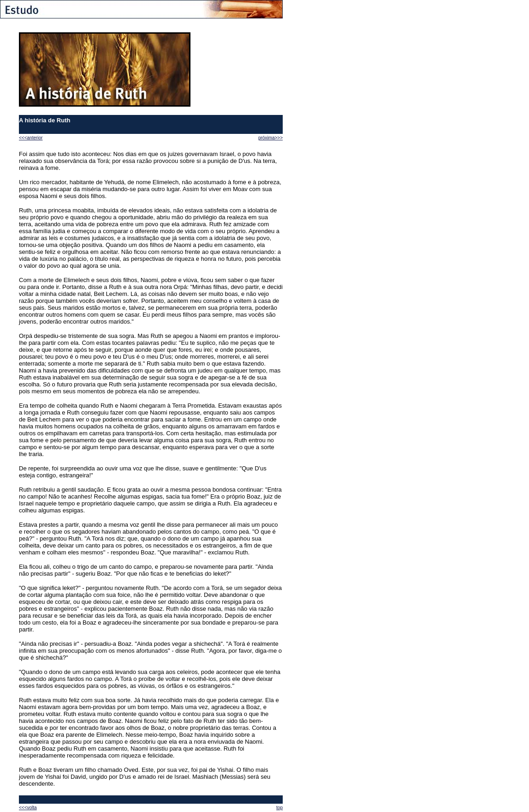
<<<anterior (31, 138)
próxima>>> (270, 138)
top (279, 808)
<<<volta (28, 808)
